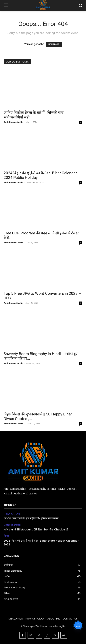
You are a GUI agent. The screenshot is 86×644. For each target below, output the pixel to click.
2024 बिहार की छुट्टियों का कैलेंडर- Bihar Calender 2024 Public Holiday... (40, 175)
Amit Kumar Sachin (13, 122)
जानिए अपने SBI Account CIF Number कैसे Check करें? (36, 530)
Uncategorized (12, 525)
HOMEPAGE (54, 44)
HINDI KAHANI (12, 514)
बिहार (6, 536)
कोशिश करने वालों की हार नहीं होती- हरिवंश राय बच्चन (31, 519)
